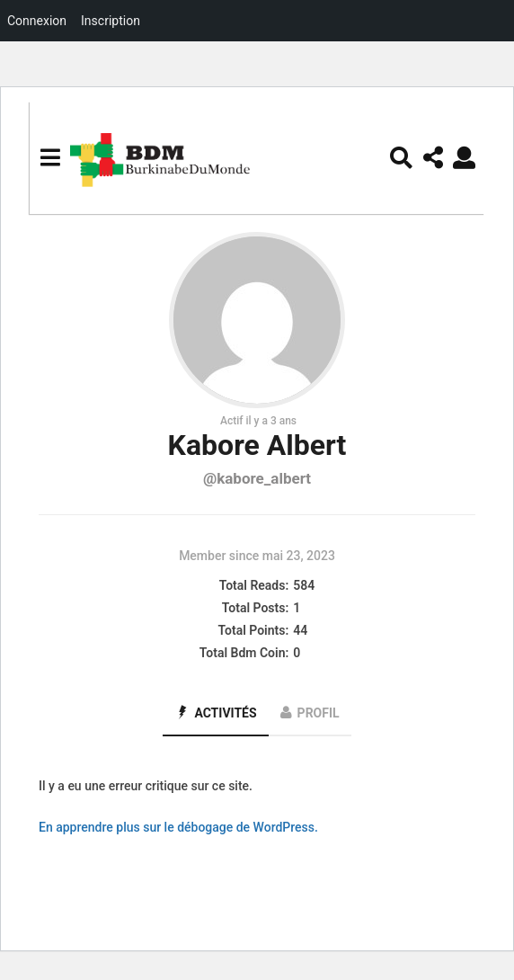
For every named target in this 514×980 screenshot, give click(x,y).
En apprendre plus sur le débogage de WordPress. (178, 827)
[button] (50, 157)
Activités (225, 713)
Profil (319, 713)
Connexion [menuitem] (37, 21)
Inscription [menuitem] (111, 21)
